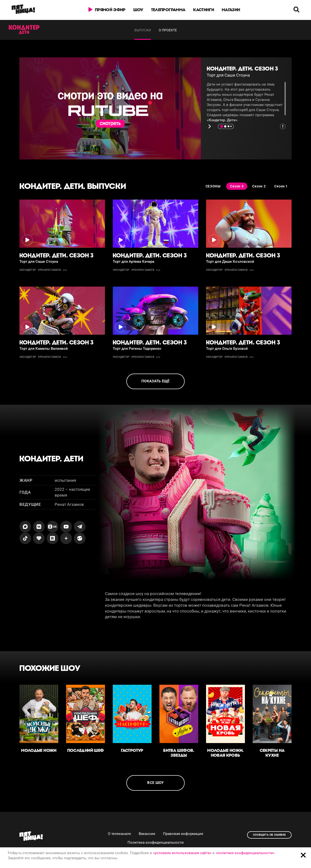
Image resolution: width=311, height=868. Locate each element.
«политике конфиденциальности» (245, 853)
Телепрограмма (168, 10)
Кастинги (204, 10)
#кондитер (28, 270)
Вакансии (147, 834)
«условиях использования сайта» (182, 853)
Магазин (231, 10)
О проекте (168, 30)
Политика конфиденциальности (156, 842)
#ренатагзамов (49, 270)
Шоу (138, 10)
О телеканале (119, 834)
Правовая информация (183, 834)
